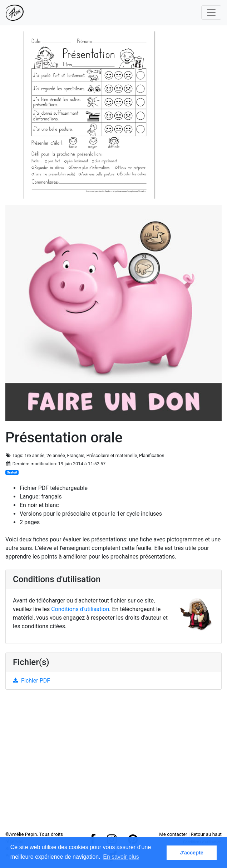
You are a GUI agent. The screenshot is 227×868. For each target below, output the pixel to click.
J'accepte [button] (192, 853)
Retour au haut (206, 834)
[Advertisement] (113, 763)
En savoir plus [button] (121, 857)
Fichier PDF (31, 681)
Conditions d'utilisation (80, 609)
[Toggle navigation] (211, 13)
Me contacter (173, 834)
